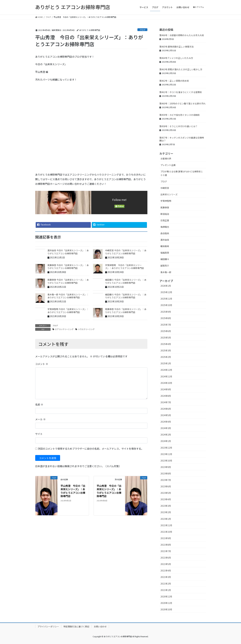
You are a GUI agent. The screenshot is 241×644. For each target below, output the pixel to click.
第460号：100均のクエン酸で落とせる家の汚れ (182, 103)
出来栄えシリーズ (169, 194)
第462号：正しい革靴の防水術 (174, 81)
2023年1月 (166, 519)
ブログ (142, 30)
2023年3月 (166, 506)
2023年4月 (166, 499)
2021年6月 (166, 558)
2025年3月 (166, 350)
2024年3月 (166, 428)
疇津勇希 (165, 246)
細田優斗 (165, 259)
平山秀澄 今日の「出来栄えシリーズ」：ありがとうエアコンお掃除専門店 (73, 491)
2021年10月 (166, 532)
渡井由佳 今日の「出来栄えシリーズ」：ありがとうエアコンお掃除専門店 (68, 252)
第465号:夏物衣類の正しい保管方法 (177, 47)
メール (40, 419)
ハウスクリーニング (86, 329)
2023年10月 (166, 461)
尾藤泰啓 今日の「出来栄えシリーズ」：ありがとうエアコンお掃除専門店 (68, 267)
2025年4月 (166, 344)
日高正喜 (165, 220)
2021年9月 (166, 538)
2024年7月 (166, 402)
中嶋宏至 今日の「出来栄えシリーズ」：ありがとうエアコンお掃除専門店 (126, 252)
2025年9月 (166, 312)
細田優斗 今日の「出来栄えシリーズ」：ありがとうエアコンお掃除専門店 (126, 281)
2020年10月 (166, 609)
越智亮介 (165, 266)
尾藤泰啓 (165, 207)
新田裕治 (165, 214)
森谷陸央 (165, 233)
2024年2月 (166, 435)
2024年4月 (166, 422)
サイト (39, 434)
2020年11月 (166, 603)
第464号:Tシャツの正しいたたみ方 (176, 58)
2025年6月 (166, 331)
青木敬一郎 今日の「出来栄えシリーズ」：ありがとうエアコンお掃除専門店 (68, 296)
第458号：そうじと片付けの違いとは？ (178, 126)
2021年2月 (166, 584)
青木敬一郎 (166, 272)
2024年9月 (166, 389)
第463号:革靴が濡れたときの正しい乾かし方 (181, 69)
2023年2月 (166, 512)
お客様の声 (166, 159)
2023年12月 (166, 448)
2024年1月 (166, 441)
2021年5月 (166, 564)
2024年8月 (166, 396)
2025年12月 (166, 292)
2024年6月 (166, 409)
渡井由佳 (165, 240)
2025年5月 (166, 338)
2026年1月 (166, 286)
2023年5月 (166, 493)
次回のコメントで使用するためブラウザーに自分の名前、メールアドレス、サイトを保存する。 (91, 449)
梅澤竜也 (165, 227)
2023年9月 (166, 467)
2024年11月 (166, 376)
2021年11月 (166, 525)
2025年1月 (166, 363)
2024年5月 (166, 415)
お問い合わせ (100, 626)
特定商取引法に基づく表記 (76, 626)
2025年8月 (166, 318)
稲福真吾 (165, 253)
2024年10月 (166, 383)
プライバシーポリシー (48, 626)
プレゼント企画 (168, 165)
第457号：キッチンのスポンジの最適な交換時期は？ (182, 139)
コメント (42, 364)
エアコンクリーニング (64, 329)
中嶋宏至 (165, 188)
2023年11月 (166, 454)
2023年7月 (166, 480)
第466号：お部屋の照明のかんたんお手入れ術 (182, 35)
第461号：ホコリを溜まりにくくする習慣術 (181, 92)
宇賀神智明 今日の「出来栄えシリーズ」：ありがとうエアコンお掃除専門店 (124, 267)
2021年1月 (166, 590)
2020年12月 (166, 596)
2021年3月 (166, 577)
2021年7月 (166, 551)
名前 (39, 404)
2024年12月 (166, 370)
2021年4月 (166, 570)
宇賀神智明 (166, 201)
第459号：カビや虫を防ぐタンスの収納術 (180, 115)
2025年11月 (166, 299)
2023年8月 (166, 473)
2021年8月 (166, 545)
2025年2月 (166, 357)
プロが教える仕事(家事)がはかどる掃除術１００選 (182, 173)
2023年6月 (166, 486)
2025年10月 (166, 305)
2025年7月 (166, 325)
